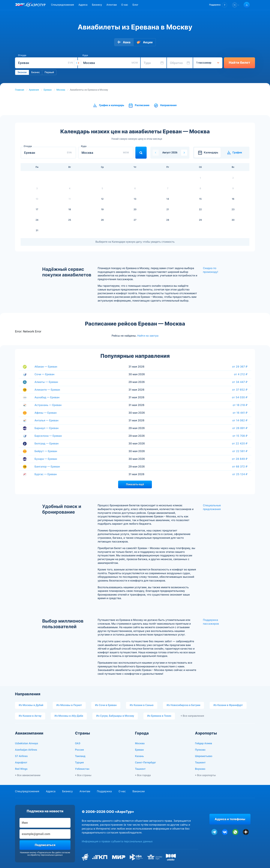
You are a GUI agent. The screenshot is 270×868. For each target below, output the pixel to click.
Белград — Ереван (47, 444)
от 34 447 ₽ (240, 382)
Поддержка (104, 791)
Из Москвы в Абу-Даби (69, 716)
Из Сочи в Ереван (106, 705)
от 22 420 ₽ (240, 443)
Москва (61, 90)
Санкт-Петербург (145, 763)
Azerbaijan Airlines (26, 750)
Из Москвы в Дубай (31, 705)
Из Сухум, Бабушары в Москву (115, 716)
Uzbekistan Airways (27, 743)
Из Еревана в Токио (159, 716)
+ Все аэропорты (205, 775)
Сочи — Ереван (44, 374)
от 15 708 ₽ (240, 436)
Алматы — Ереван (46, 382)
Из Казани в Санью (142, 705)
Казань (139, 756)
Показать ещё (135, 484)
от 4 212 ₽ (241, 374)
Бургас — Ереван (46, 474)
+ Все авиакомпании (28, 775)
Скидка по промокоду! (210, 270)
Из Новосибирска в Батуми (184, 705)
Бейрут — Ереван (46, 451)
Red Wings (21, 769)
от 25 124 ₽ (240, 474)
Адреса (83, 5)
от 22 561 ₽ (240, 451)
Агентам (112, 5)
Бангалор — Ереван (47, 467)
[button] (218, 5)
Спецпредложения (62, 5)
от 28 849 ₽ (240, 459)
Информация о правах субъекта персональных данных (117, 841)
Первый (49, 72)
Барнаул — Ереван (46, 428)
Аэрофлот (21, 763)
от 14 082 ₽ (240, 420)
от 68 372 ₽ (240, 467)
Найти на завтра (148, 336)
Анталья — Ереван (46, 420)
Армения (34, 90)
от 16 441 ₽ (240, 413)
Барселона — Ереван (48, 436)
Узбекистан (82, 769)
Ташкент (140, 769)
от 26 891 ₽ (240, 428)
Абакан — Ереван (46, 367)
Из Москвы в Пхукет (69, 705)
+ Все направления (192, 716)
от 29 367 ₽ (240, 367)
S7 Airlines (21, 756)
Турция (79, 763)
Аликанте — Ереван (47, 390)
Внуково (200, 769)
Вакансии (138, 791)
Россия (79, 750)
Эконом (22, 72)
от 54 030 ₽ (240, 397)
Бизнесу (97, 5)
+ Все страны (83, 775)
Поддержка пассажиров (211, 622)
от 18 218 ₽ (240, 405)
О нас (125, 5)
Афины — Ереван (46, 413)
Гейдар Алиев (204, 743)
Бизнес (36, 72)
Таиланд (80, 756)
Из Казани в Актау (30, 716)
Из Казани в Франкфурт (228, 705)
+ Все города (143, 775)
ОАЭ (78, 743)
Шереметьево (204, 756)
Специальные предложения (212, 507)
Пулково (200, 750)
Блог (135, 5)
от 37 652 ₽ (240, 390)
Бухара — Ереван (46, 459)
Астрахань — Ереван (48, 405)
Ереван (48, 90)
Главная (20, 90)
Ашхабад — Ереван (47, 397)
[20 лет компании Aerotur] (20, 5)
